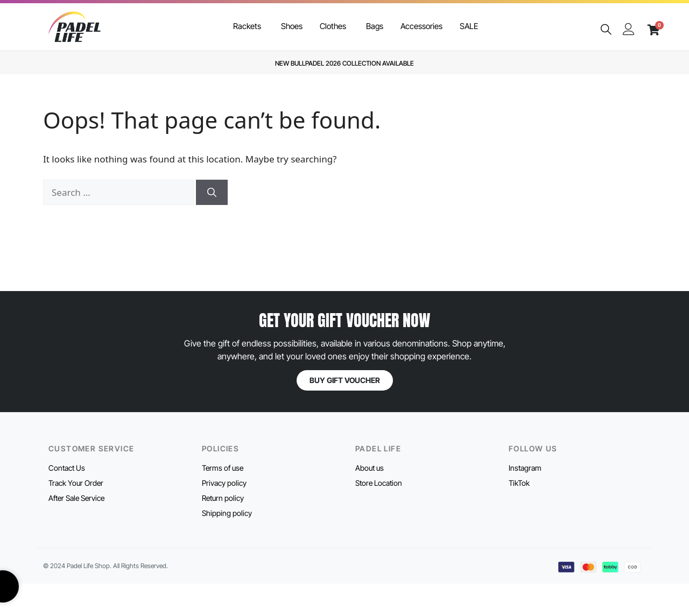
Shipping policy (227, 513)
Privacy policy (224, 483)
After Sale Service (76, 498)
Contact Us (67, 468)
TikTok (519, 483)
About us (370, 468)
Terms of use (223, 468)
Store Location (379, 483)
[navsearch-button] (606, 30)
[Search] (212, 193)
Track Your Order (76, 483)
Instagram (525, 468)
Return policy (223, 498)
